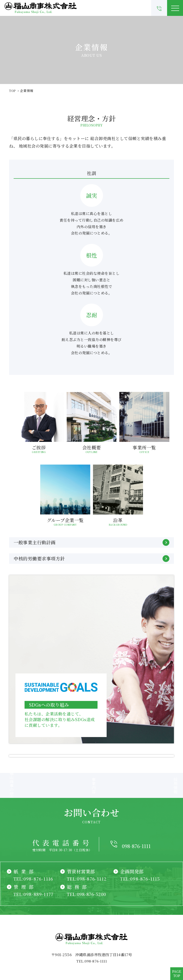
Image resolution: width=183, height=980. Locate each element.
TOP (13, 91)
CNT (91, 955)
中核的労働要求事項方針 (91, 559)
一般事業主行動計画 (91, 542)
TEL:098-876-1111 (92, 917)
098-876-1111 (136, 799)
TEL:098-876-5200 (87, 850)
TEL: (34, 834)
